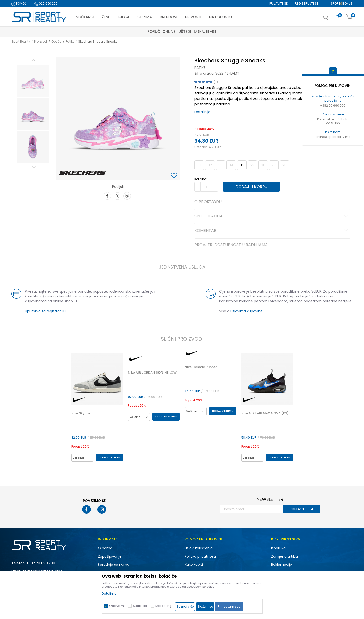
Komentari (272, 231)
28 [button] (284, 165)
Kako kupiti (194, 565)
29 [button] (253, 165)
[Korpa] (349, 17)
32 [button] (210, 165)
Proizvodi (41, 41)
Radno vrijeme (333, 114)
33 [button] (220, 165)
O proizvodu (272, 202)
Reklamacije (282, 565)
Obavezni (117, 606)
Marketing (163, 606)
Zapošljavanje (110, 556)
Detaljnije (202, 112)
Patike (70, 41)
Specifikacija (272, 216)
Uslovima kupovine (246, 311)
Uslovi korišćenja (199, 548)
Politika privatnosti (200, 556)
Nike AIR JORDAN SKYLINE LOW (152, 373)
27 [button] (274, 165)
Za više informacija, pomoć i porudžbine (333, 98)
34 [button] (231, 165)
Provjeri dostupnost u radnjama (272, 245)
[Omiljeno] (338, 17)
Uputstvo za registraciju (45, 311)
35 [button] (242, 165)
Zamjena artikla (285, 556)
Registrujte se (307, 4)
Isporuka (278, 548)
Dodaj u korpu (251, 187)
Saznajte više (205, 32)
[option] (33, 81)
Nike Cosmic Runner (201, 367)
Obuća (57, 41)
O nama (105, 548)
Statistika (140, 606)
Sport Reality (21, 41)
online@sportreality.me (333, 137)
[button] (331, 19)
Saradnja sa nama (114, 565)
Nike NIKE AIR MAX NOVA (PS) (265, 413)
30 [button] (263, 165)
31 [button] (199, 165)
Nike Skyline (81, 413)
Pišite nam (333, 132)
